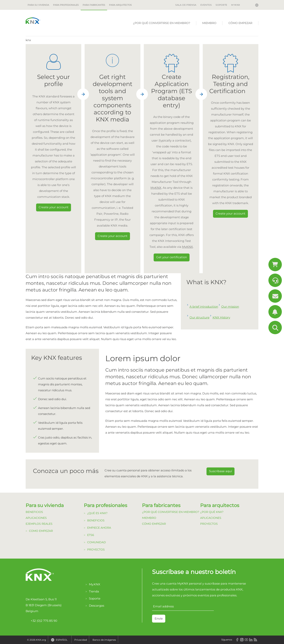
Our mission (230, 307)
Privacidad (81, 640)
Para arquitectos (120, 5)
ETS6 (91, 535)
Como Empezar (41, 531)
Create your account (54, 207)
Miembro (209, 23)
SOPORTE (221, 5)
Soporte (95, 598)
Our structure (199, 317)
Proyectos (96, 550)
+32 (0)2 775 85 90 (41, 621)
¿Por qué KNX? (212, 512)
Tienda (94, 591)
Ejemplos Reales (39, 524)
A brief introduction (204, 307)
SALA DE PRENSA (186, 5)
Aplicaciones (36, 518)
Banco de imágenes (104, 640)
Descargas (97, 606)
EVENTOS (206, 5)
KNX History (221, 317)
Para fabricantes (94, 5)
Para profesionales (66, 5)
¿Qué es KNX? (97, 513)
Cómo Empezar (240, 23)
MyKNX (236, 5)
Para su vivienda (38, 5)
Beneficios (34, 512)
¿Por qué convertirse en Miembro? (162, 23)
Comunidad (97, 542)
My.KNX (95, 584)
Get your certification (172, 257)
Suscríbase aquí (220, 471)
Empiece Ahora (99, 528)
